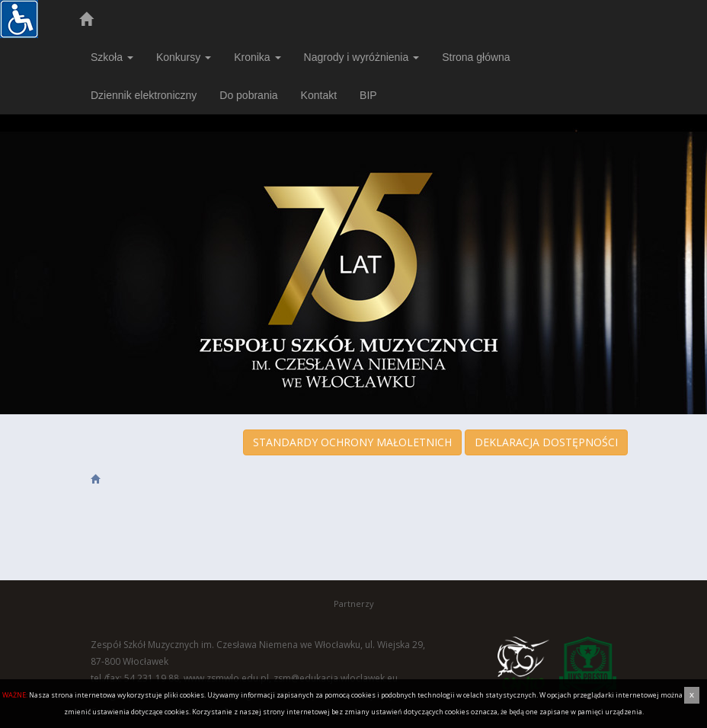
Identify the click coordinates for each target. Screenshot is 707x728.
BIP (368, 95)
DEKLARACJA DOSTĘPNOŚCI (546, 442)
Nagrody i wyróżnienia (362, 57)
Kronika (257, 57)
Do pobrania (248, 95)
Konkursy (184, 57)
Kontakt (319, 95)
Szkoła (112, 57)
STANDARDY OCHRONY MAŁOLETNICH (352, 442)
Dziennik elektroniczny (144, 95)
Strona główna (476, 57)
